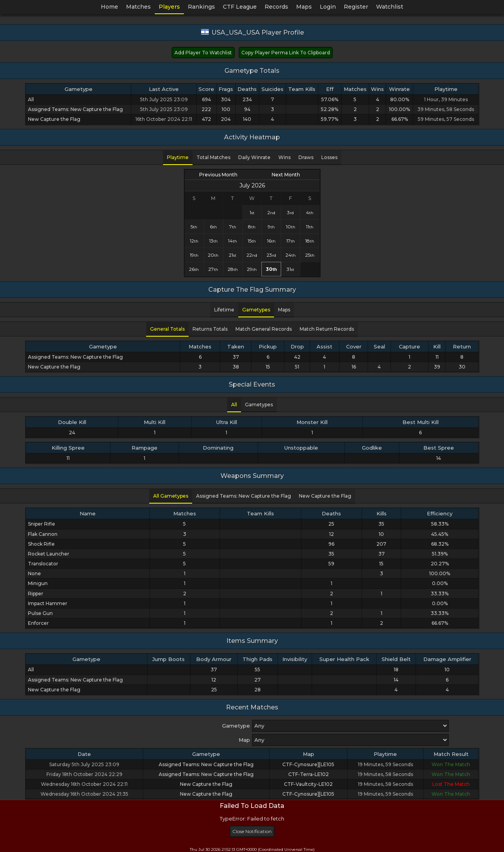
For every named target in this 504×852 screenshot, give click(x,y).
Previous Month (218, 175)
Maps (304, 7)
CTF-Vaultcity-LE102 (308, 784)
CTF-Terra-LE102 (309, 774)
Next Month (286, 175)
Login (328, 7)
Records (276, 7)
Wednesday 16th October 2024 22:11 (84, 784)
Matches (138, 7)
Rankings (201, 7)
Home (109, 7)
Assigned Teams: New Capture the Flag (206, 764)
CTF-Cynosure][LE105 (308, 764)
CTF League (240, 7)
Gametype (236, 726)
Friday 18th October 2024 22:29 (84, 774)
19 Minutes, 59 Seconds (385, 764)
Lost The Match (451, 784)
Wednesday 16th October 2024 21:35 (84, 794)
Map (244, 740)
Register (356, 7)
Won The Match (451, 764)
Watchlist (390, 7)
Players (169, 7)
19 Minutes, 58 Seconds (385, 774)
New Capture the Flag (206, 784)
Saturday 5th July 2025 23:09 (84, 764)
